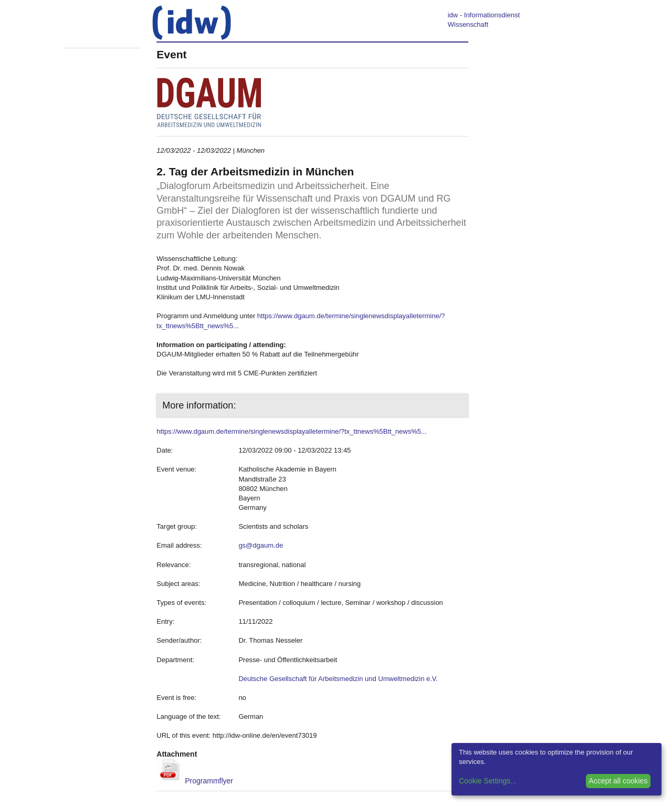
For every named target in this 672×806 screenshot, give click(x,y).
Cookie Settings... (488, 781)
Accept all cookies (618, 781)
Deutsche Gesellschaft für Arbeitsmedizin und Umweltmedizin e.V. (338, 679)
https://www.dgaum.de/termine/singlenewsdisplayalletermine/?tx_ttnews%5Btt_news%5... (291, 431)
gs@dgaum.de (261, 545)
